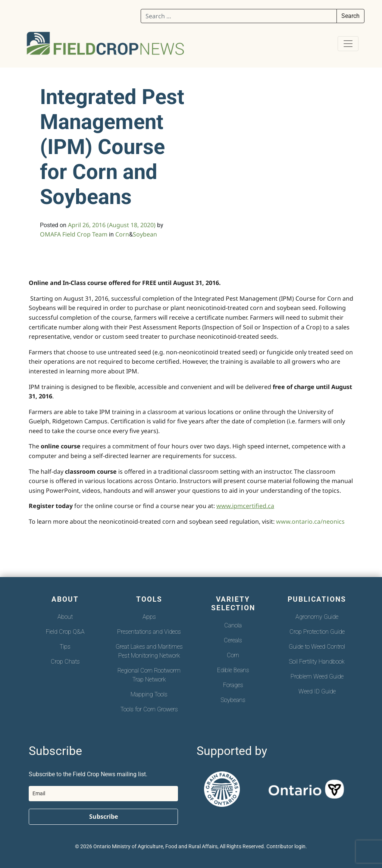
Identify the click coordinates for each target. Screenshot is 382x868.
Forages (233, 685)
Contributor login (286, 847)
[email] (103, 794)
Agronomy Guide (317, 617)
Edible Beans (233, 670)
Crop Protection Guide (317, 632)
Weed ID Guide (317, 691)
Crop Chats (65, 662)
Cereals (233, 640)
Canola (233, 625)
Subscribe (104, 817)
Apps (149, 617)
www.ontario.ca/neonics (310, 521)
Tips (65, 647)
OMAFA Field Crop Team (74, 234)
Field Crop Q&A (65, 632)
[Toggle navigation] (348, 44)
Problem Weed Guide (317, 676)
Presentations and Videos (149, 632)
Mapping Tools (149, 694)
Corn (122, 234)
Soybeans (233, 700)
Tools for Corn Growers (149, 709)
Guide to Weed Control (317, 647)
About (65, 617)
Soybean (145, 234)
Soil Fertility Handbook (317, 662)
